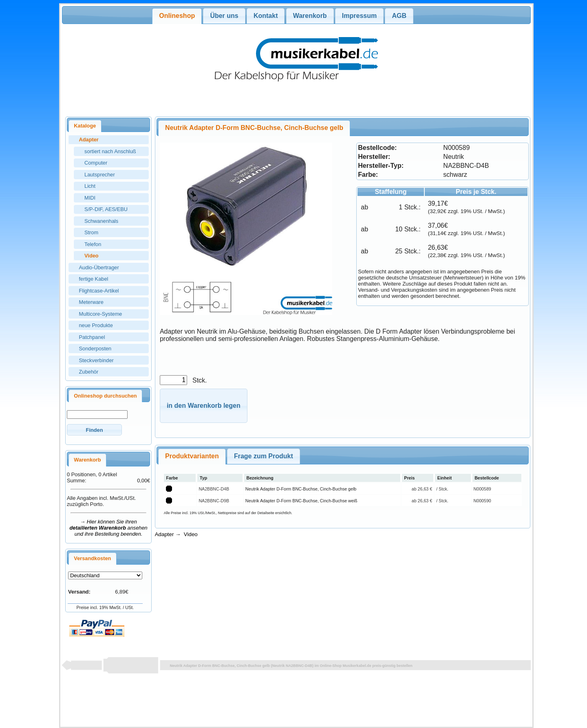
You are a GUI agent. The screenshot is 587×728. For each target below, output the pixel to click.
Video (191, 534)
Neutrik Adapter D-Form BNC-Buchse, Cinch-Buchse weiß (301, 501)
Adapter (164, 534)
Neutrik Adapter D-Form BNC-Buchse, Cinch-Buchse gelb (301, 489)
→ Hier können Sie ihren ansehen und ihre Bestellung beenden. (109, 528)
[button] (94, 430)
